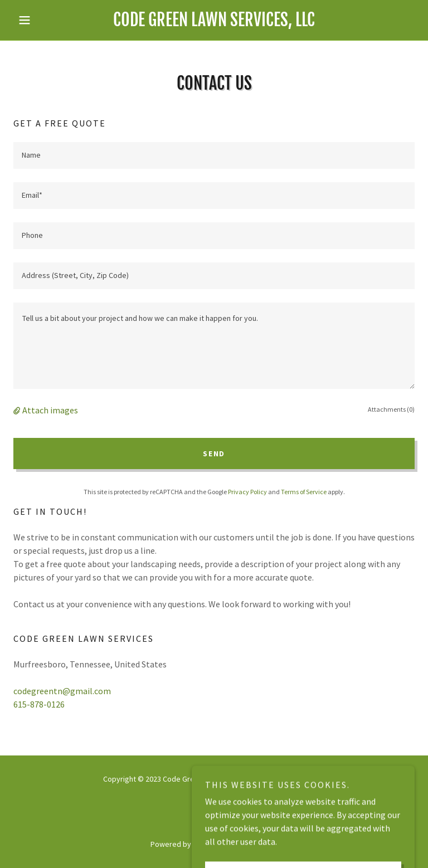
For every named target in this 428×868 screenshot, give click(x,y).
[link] (214, 23)
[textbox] (214, 155)
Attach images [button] (50, 410)
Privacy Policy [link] (247, 492)
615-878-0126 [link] (39, 704)
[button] (43, 20)
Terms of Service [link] (304, 492)
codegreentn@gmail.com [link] (62, 691)
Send (214, 453)
